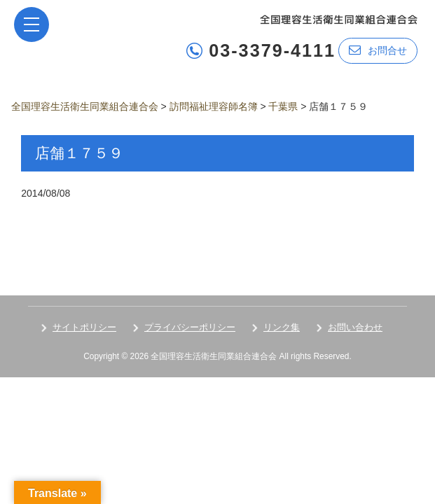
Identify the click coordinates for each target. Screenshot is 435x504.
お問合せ (378, 50)
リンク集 (282, 327)
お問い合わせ (355, 327)
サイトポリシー (84, 327)
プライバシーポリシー (190, 327)
